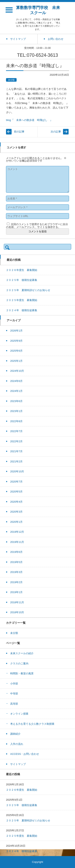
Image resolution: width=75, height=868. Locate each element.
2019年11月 (17, 542)
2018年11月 (17, 602)
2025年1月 (16, 361)
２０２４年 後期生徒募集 (22, 310)
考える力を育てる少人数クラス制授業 (32, 724)
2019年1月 (16, 592)
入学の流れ (17, 744)
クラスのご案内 (19, 664)
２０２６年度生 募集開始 (22, 270)
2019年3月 (16, 572)
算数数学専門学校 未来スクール (38, 10)
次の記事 (56, 132)
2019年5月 (16, 562)
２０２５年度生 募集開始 (22, 300)
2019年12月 (17, 532)
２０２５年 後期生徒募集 (22, 280)
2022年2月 (16, 441)
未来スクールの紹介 (22, 653)
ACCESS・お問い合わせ (25, 754)
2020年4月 (16, 502)
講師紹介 (15, 734)
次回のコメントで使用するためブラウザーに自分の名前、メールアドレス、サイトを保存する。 (37, 226)
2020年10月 (17, 471)
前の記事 (19, 132)
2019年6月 (16, 552)
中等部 (14, 694)
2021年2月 (16, 461)
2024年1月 (16, 391)
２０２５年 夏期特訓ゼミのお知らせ (28, 290)
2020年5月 (16, 492)
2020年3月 (16, 512)
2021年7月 (16, 451)
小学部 (14, 684)
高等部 (14, 704)
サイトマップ (18, 764)
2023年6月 (16, 401)
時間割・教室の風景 (22, 673)
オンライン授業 (19, 714)
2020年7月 (16, 482)
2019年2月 (16, 582)
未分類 (11, 80)
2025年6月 (16, 351)
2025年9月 (16, 341)
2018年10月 (17, 612)
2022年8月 (16, 421)
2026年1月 (16, 331)
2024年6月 (16, 381)
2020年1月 (16, 522)
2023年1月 (16, 411)
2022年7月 (16, 431)
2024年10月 (17, 371)
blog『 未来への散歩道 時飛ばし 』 (29, 120)
